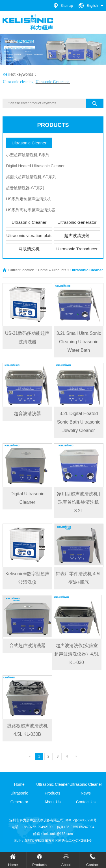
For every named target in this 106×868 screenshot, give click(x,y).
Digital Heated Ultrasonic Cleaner (35, 166)
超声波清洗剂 (77, 236)
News (86, 793)
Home (43, 270)
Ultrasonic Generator (77, 222)
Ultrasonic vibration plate (29, 236)
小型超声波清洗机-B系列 (28, 155)
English (92, 6)
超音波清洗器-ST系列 (25, 188)
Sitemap (67, 6)
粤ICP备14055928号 (81, 820)
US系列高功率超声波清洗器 (30, 210)
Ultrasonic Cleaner (29, 143)
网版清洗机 (29, 249)
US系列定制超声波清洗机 (28, 199)
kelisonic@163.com (58, 834)
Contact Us (86, 802)
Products (53, 125)
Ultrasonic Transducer (77, 249)
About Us (53, 802)
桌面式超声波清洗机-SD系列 (31, 177)
